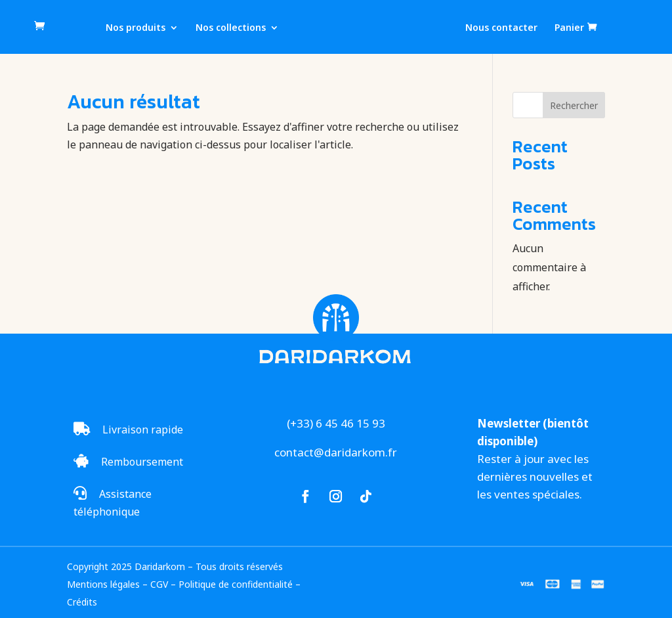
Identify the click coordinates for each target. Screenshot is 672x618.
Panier (569, 28)
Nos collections (231, 28)
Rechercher (574, 105)
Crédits (82, 602)
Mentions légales (103, 584)
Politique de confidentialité (236, 584)
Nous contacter (501, 28)
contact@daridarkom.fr (336, 452)
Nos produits (136, 28)
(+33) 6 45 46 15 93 (336, 423)
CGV (159, 584)
